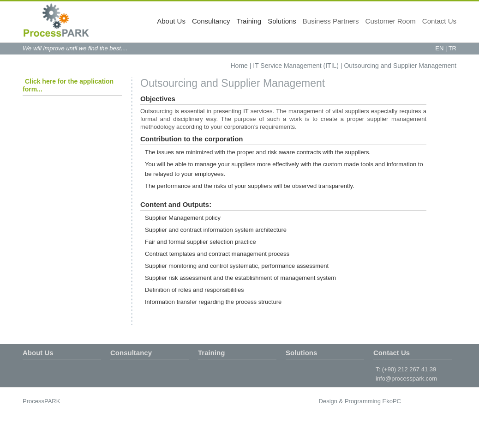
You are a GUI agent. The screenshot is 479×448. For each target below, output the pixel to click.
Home (239, 66)
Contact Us (439, 21)
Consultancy (211, 21)
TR (452, 48)
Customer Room (391, 21)
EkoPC (392, 401)
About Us (171, 21)
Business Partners (331, 21)
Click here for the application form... (68, 85)
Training (249, 21)
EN (439, 48)
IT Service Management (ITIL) (296, 66)
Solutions (282, 21)
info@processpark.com (406, 378)
